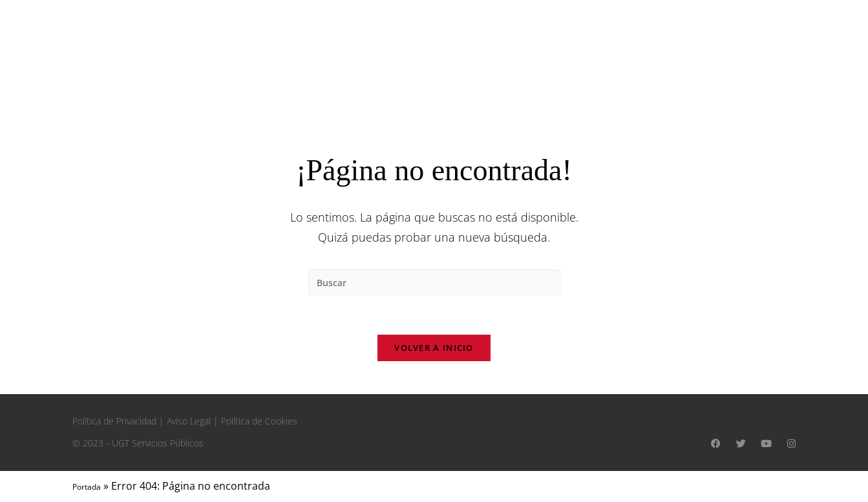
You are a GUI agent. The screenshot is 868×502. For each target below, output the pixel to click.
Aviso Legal (189, 421)
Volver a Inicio (434, 348)
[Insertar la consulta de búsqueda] (434, 282)
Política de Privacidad (114, 421)
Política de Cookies (259, 421)
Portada (87, 487)
